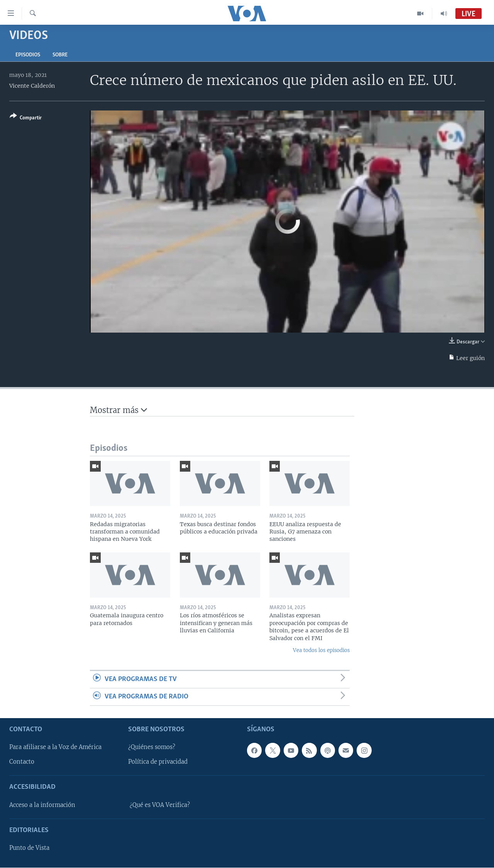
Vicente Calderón (32, 86)
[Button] (26, 118)
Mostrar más (118, 410)
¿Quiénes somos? (152, 747)
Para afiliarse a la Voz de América (55, 747)
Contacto (22, 762)
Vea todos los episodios (321, 650)
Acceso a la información (42, 805)
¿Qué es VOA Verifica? (160, 805)
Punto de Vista (29, 848)
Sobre (60, 55)
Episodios (28, 55)
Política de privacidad (158, 762)
